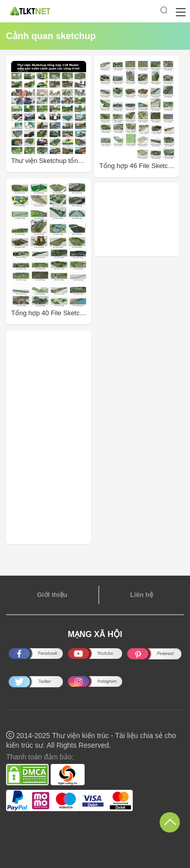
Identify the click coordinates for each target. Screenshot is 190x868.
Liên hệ (142, 595)
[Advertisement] (145, 220)
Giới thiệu (52, 595)
